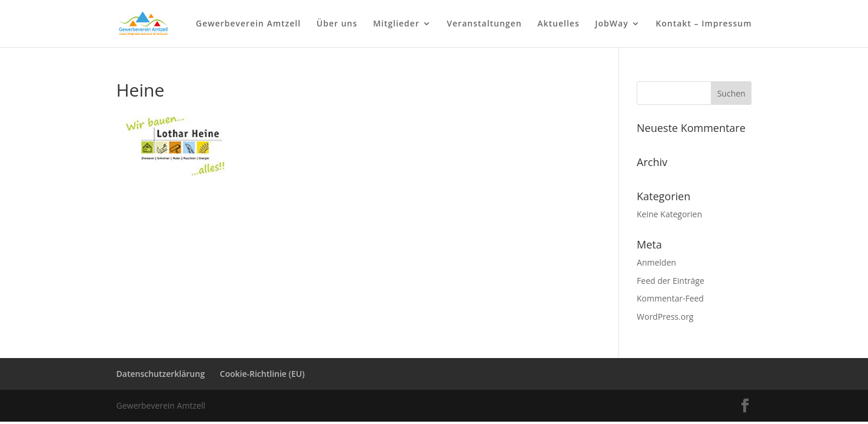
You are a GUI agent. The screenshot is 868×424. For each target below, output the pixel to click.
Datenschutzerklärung (161, 374)
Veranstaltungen (484, 24)
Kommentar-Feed (670, 298)
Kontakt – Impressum (704, 24)
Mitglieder (396, 24)
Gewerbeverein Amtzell (248, 24)
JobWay (611, 24)
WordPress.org (665, 317)
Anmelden (656, 262)
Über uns (337, 24)
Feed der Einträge (671, 281)
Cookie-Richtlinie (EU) (262, 374)
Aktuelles (558, 24)
